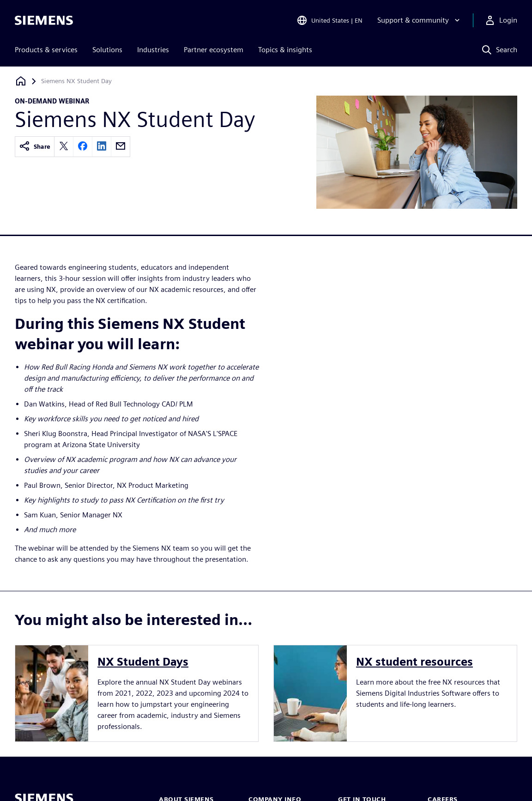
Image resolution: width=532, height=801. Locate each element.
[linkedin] (102, 147)
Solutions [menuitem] (107, 50)
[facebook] (83, 147)
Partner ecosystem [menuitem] (214, 50)
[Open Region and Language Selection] (329, 20)
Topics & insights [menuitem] (285, 50)
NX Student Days (143, 662)
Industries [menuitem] (153, 50)
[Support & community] (420, 20)
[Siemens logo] (44, 20)
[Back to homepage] (21, 81)
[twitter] (64, 147)
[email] (121, 147)
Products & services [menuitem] (46, 50)
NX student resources (414, 662)
